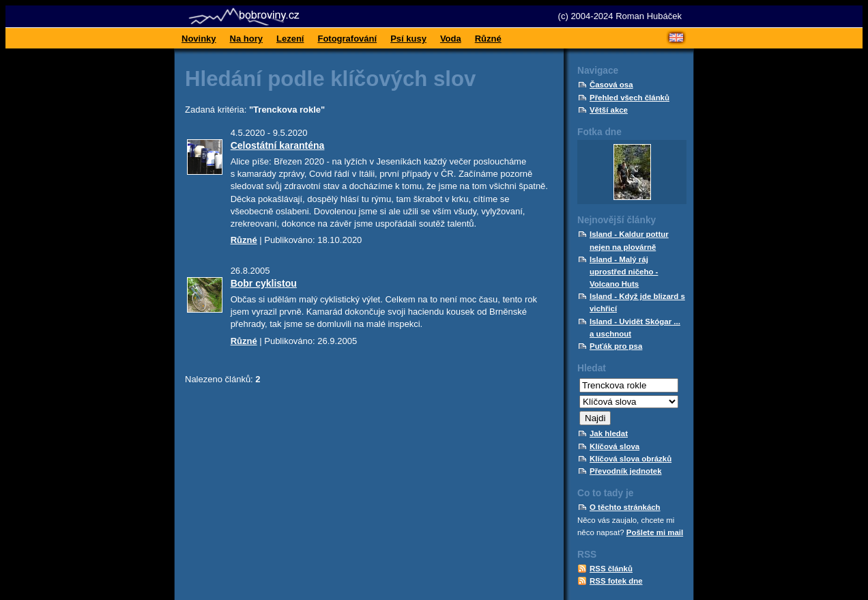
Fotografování (347, 39)
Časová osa (611, 85)
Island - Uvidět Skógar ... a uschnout (635, 328)
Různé (488, 39)
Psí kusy (408, 39)
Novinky (199, 39)
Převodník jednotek (626, 471)
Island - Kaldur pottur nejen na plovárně (629, 240)
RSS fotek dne (616, 581)
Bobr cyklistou (264, 283)
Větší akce (609, 110)
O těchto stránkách (625, 507)
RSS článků (611, 569)
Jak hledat (609, 433)
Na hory (246, 39)
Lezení (290, 39)
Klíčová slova (614, 446)
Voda (451, 39)
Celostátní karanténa (278, 145)
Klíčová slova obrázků (631, 459)
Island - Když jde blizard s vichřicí (637, 302)
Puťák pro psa (616, 346)
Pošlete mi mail (655, 532)
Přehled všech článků (630, 98)
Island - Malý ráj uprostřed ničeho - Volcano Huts (624, 272)
